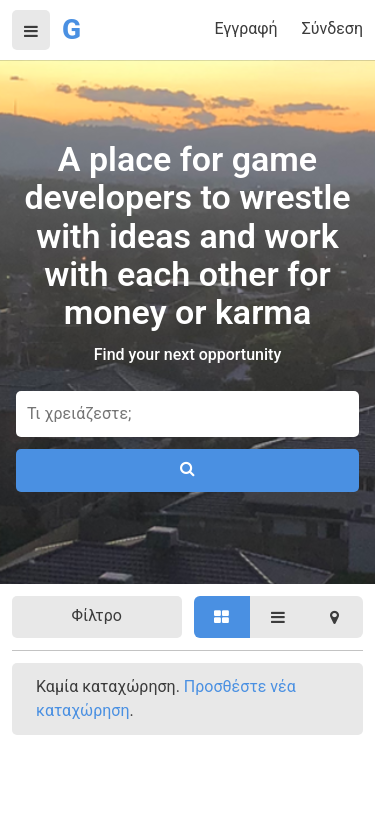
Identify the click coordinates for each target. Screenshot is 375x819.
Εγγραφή (245, 28)
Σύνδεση (332, 28)
